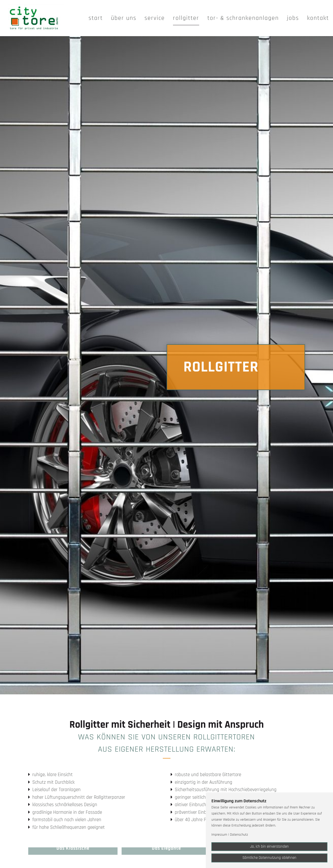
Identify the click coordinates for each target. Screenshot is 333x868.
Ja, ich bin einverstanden (269, 846)
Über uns (124, 18)
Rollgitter (186, 18)
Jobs (293, 18)
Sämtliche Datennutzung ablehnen (269, 858)
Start (96, 18)
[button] (73, 851)
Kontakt (318, 18)
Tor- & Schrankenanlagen (243, 18)
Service (155, 18)
